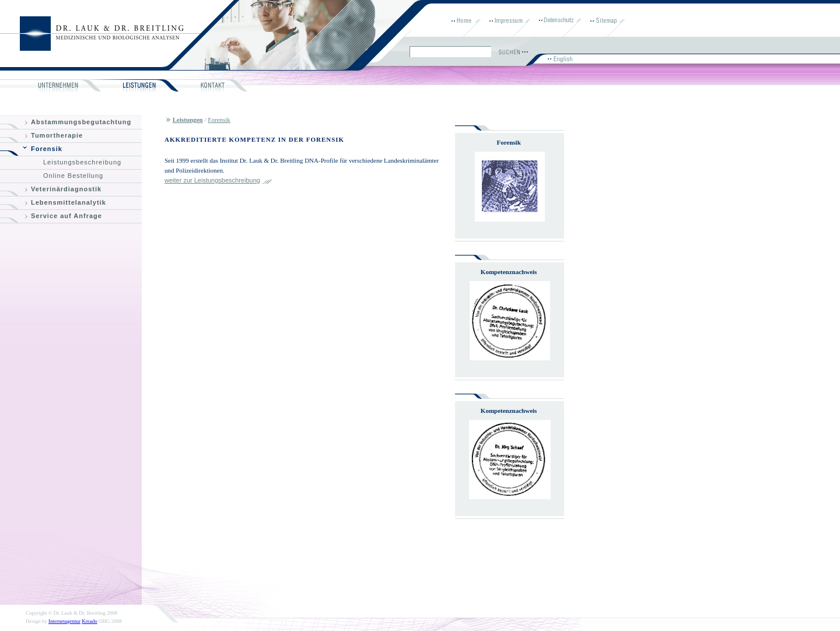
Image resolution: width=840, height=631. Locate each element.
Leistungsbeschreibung (82, 162)
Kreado (90, 621)
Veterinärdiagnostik (66, 189)
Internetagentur (64, 621)
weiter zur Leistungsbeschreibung (212, 180)
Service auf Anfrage (66, 216)
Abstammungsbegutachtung (81, 122)
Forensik (47, 149)
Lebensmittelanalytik (69, 202)
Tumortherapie (57, 135)
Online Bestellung (73, 176)
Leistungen (188, 120)
